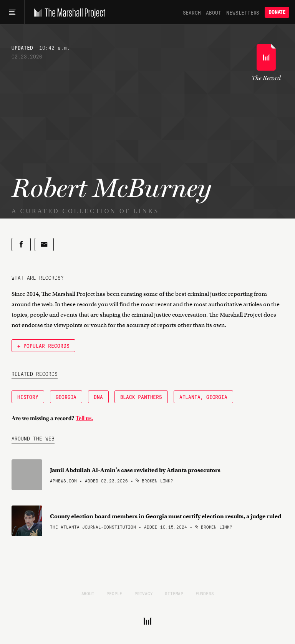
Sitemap (174, 593)
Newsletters (243, 12)
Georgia (66, 397)
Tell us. (84, 418)
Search (192, 12)
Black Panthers (141, 397)
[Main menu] (12, 12)
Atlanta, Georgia (203, 397)
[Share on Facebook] (21, 244)
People (114, 593)
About (213, 12)
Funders (205, 593)
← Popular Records (43, 345)
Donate (277, 12)
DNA (98, 397)
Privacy (144, 593)
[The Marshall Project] (68, 12)
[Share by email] (44, 244)
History (28, 397)
